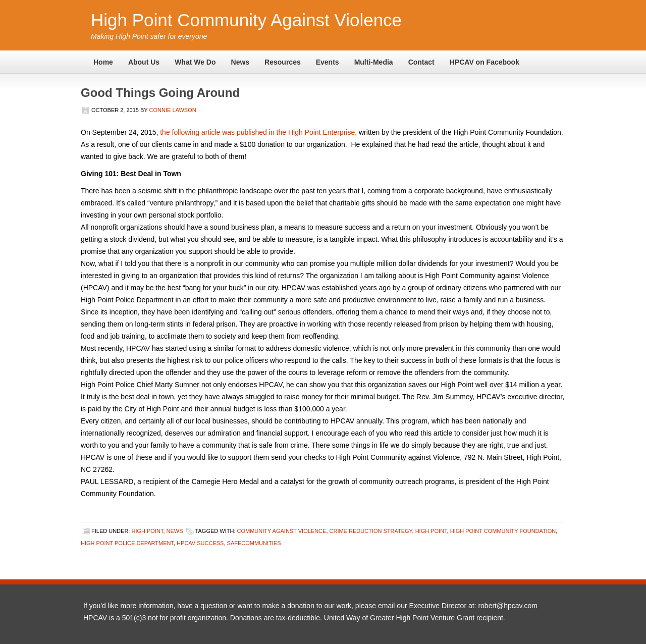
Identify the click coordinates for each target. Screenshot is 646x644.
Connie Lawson (173, 110)
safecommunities (254, 543)
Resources (283, 62)
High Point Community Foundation (503, 531)
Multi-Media (374, 62)
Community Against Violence (282, 531)
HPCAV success (200, 543)
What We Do (195, 62)
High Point (147, 531)
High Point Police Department (127, 543)
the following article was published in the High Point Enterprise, (258, 132)
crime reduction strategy (371, 531)
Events (328, 62)
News (240, 62)
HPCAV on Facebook (484, 62)
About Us (144, 62)
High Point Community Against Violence (246, 20)
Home (103, 62)
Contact (421, 62)
